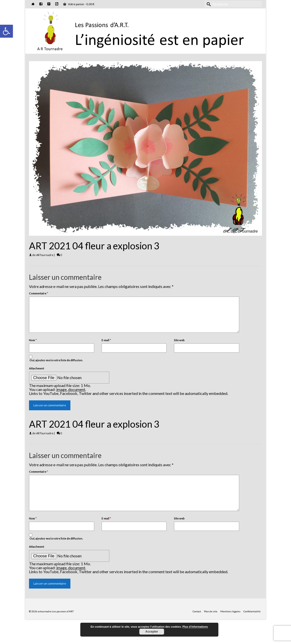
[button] (6, 31)
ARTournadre (45, 255)
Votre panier (79, 4)
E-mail (106, 340)
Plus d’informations (195, 627)
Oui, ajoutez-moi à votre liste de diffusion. (56, 358)
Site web (179, 340)
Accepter (152, 632)
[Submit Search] (208, 4)
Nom (33, 340)
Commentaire (39, 293)
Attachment (37, 368)
